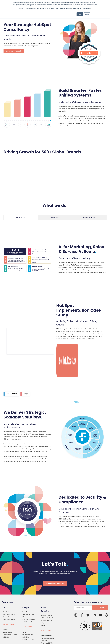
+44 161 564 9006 (8, 597)
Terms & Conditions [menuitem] (37, 636)
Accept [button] (80, 14)
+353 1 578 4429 (27, 617)
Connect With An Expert (55, 556)
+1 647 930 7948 (46, 603)
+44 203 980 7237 (8, 617)
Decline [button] (87, 14)
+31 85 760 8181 (27, 600)
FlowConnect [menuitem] (51, 636)
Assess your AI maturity (14, 51)
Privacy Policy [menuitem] (23, 636)
